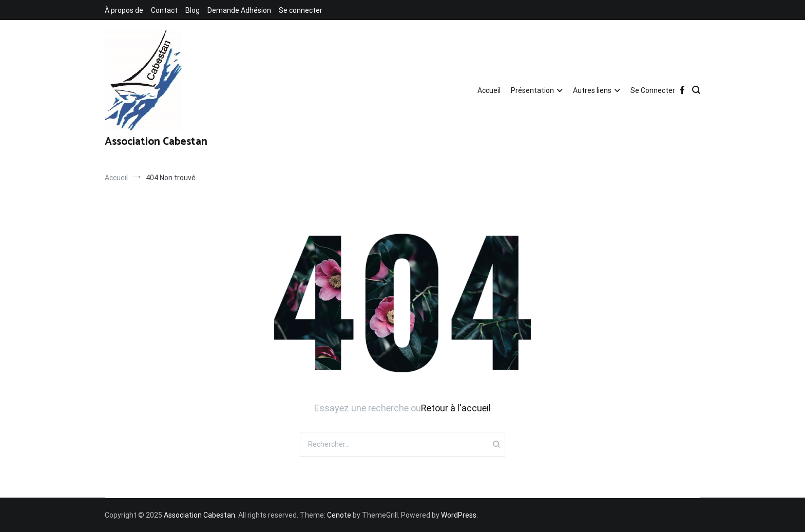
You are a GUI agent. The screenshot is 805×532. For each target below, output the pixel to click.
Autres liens (592, 90)
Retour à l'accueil (456, 408)
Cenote (339, 515)
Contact (164, 10)
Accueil (489, 90)
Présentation (532, 90)
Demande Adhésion (239, 10)
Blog (193, 10)
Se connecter (301, 10)
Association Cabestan (156, 142)
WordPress (459, 515)
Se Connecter (653, 90)
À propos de (124, 10)
